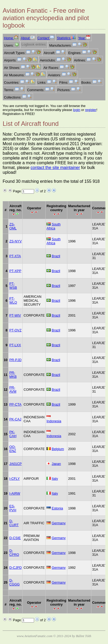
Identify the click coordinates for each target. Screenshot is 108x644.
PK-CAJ (15, 419)
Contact (46, 38)
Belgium (58, 449)
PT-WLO (13, 300)
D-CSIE (15, 538)
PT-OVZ (15, 330)
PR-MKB (13, 375)
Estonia (57, 508)
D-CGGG (14, 582)
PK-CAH (13, 434)
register (91, 110)
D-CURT (14, 523)
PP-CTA (15, 404)
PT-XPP (15, 271)
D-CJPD (15, 568)
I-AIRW (15, 493)
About (28, 38)
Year (84, 38)
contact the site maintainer (55, 168)
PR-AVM (13, 389)
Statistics (66, 38)
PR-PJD (15, 360)
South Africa (53, 226)
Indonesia (54, 421)
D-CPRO (14, 553)
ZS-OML (13, 226)
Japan (56, 464)
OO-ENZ (13, 449)
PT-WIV (15, 315)
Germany (59, 523)
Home (11, 38)
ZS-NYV (15, 241)
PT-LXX (15, 345)
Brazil (56, 256)
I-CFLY (15, 479)
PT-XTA (15, 256)
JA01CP (15, 464)
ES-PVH (13, 508)
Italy (55, 479)
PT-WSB (13, 286)
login (77, 110)
